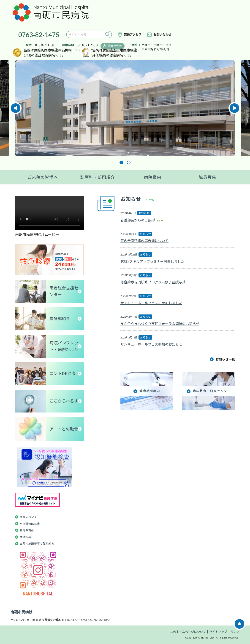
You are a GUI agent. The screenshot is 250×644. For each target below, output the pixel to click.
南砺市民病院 (22, 612)
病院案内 (152, 177)
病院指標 (25, 537)
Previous (16, 108)
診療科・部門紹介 (98, 177)
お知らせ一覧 (225, 359)
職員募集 (207, 177)
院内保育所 (27, 530)
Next (234, 108)
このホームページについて (188, 632)
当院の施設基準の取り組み (37, 544)
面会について (28, 517)
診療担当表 (115, 46)
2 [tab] (129, 162)
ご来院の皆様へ (43, 177)
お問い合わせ (162, 35)
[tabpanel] (125, 108)
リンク (235, 632)
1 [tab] (121, 162)
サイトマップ (218, 632)
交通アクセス (133, 35)
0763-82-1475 (39, 35)
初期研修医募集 (30, 524)
